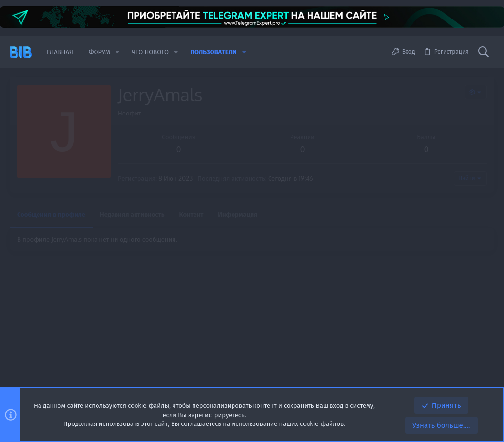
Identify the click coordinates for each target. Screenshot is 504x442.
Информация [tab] (238, 214)
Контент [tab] (192, 214)
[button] (117, 52)
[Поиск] (484, 52)
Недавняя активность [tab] (132, 214)
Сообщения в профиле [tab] (51, 214)
